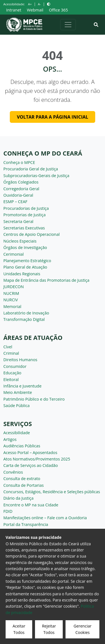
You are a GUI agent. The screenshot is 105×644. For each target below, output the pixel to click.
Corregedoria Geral (21, 189)
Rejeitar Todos (49, 629)
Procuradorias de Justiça (26, 208)
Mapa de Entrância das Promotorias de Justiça (46, 280)
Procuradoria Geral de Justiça (31, 169)
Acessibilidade (17, 433)
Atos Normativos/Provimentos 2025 (37, 459)
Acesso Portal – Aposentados (30, 453)
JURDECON (14, 287)
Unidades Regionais (22, 274)
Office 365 (59, 10)
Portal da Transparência (26, 524)
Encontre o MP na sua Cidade (31, 505)
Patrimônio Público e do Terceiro (34, 399)
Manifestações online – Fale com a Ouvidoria (45, 518)
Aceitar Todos (19, 629)
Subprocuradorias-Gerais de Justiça (36, 176)
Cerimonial (14, 254)
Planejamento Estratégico (27, 261)
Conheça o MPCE (19, 162)
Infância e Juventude (22, 386)
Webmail (35, 10)
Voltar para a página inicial (53, 117)
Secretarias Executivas (24, 228)
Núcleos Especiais (20, 241)
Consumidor (15, 366)
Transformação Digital (24, 319)
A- (39, 4)
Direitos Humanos (20, 360)
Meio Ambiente (18, 392)
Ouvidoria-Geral (18, 195)
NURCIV (11, 300)
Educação (12, 373)
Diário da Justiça (18, 498)
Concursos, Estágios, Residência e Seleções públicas (52, 492)
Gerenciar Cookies (83, 629)
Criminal (11, 353)
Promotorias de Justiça (25, 215)
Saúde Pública (17, 406)
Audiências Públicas (22, 446)
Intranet (14, 10)
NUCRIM (11, 293)
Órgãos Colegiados (21, 182)
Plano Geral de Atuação (25, 267)
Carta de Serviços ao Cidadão (31, 465)
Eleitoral (11, 379)
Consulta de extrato (22, 479)
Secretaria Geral (18, 221)
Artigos (10, 439)
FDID (8, 511)
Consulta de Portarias (24, 485)
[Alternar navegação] (68, 25)
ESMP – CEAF (15, 202)
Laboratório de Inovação (26, 313)
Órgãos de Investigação (25, 247)
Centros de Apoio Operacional (32, 234)
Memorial (12, 306)
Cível (8, 347)
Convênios (13, 472)
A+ (30, 4)
